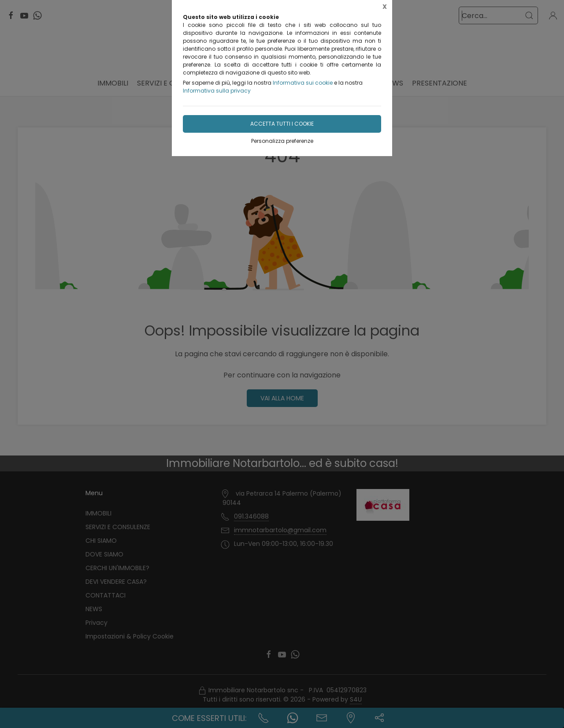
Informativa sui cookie (303, 83)
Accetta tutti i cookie (282, 124)
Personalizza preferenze (282, 141)
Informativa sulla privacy (217, 91)
